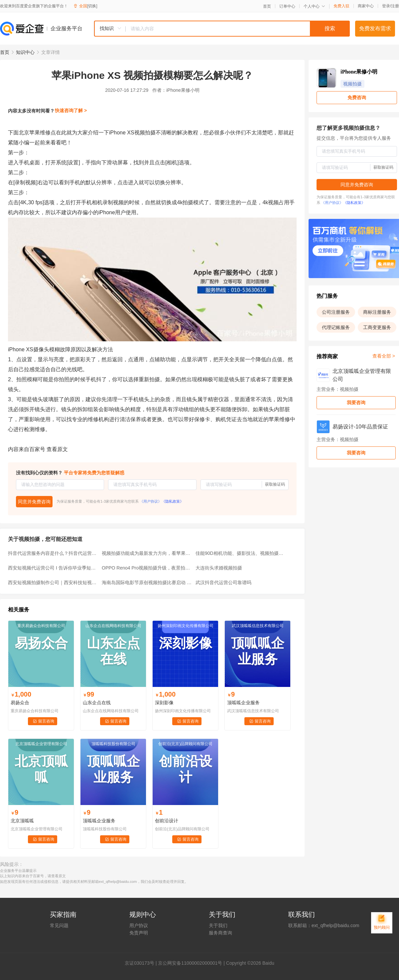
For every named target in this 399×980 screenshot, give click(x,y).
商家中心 (366, 6)
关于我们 (218, 925)
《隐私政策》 (173, 501)
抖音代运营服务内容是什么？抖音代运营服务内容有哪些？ (53, 553)
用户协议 (139, 925)
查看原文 (57, 449)
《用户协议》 (151, 501)
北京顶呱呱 (22, 821)
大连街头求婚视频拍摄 (219, 568)
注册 (395, 6)
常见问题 (59, 925)
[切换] (92, 6)
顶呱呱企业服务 (243, 703)
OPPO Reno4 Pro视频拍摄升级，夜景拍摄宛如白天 (147, 568)
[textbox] (238, 29)
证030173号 (142, 963)
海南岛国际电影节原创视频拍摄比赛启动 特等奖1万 (147, 582)
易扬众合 (20, 703)
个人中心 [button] (314, 6)
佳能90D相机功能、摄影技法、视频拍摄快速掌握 (240, 553)
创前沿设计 (167, 821)
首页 (267, 6)
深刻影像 (164, 703)
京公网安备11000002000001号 (190, 963)
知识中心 (25, 52)
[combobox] (222, 29)
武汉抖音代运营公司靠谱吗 (223, 582)
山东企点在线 (97, 703)
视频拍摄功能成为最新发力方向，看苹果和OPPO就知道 (147, 553)
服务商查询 (220, 933)
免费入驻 (341, 6)
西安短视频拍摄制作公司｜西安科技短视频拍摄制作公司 (53, 582)
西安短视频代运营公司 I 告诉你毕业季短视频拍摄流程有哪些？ (53, 568)
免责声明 (139, 933)
